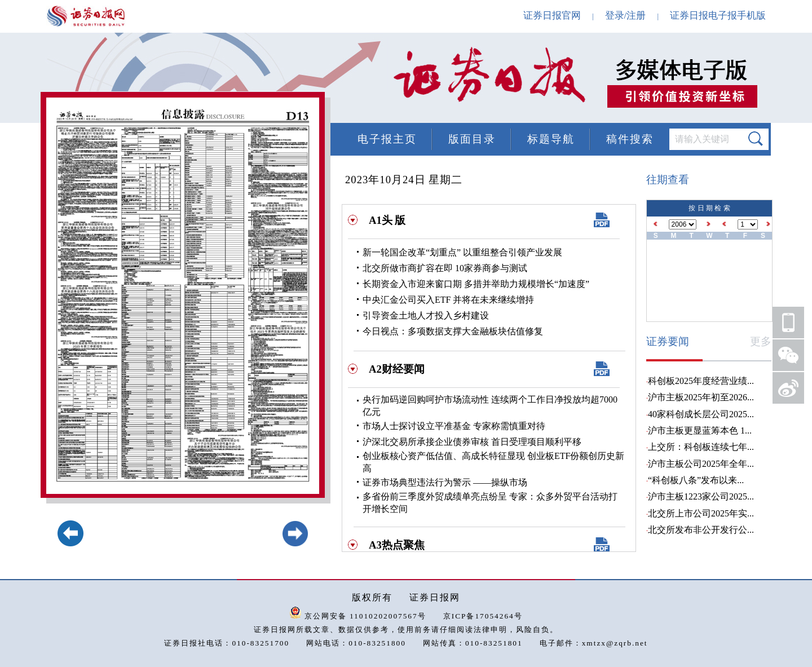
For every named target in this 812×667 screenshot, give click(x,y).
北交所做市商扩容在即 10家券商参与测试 (445, 268)
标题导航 (551, 139)
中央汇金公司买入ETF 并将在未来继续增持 (448, 300)
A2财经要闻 (397, 369)
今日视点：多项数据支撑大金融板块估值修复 (453, 331)
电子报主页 (387, 139)
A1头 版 (387, 220)
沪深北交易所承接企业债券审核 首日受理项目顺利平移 (472, 442)
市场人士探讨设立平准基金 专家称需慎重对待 (454, 426)
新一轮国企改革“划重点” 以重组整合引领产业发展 (462, 252)
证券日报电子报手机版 (718, 16)
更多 (761, 341)
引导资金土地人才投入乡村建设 (426, 315)
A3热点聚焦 (397, 545)
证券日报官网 (552, 16)
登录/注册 (626, 16)
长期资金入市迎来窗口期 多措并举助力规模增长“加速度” (476, 284)
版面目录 (472, 139)
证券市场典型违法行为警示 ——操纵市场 (445, 482)
